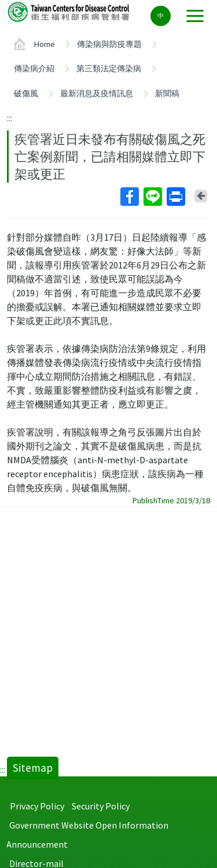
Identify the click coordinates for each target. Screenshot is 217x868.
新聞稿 (167, 93)
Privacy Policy (37, 806)
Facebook (129, 197)
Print (175, 197)
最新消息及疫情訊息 (97, 93)
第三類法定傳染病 (109, 68)
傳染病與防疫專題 (109, 44)
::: (10, 118)
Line (152, 197)
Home (45, 44)
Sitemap (33, 768)
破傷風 (26, 93)
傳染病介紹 (34, 68)
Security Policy (101, 806)
